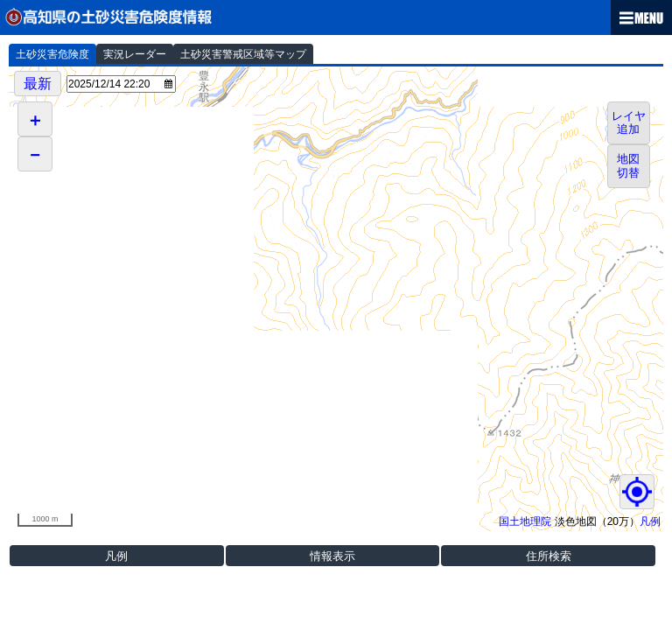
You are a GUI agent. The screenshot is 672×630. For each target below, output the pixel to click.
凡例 (650, 521)
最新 (38, 84)
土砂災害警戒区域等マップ (243, 54)
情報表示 (332, 556)
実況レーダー (135, 54)
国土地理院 (525, 521)
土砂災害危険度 (52, 54)
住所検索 (549, 556)
